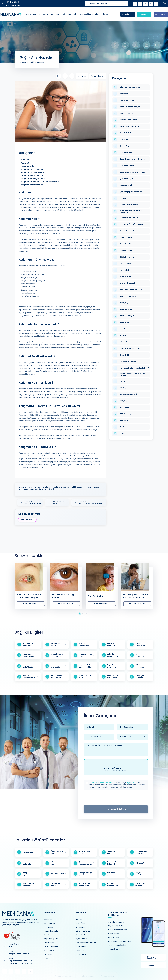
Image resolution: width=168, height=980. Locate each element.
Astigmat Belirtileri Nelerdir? (33, 175)
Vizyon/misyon (82, 923)
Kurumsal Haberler (51, 954)
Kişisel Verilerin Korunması (118, 930)
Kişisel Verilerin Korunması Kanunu (103, 783)
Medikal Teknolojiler (51, 946)
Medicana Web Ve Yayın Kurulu (120, 941)
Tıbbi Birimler (49, 927)
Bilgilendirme (131, 783)
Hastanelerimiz (49, 923)
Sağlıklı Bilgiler (49, 943)
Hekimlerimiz (49, 935)
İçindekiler (24, 160)
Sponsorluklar (81, 954)
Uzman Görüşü (49, 950)
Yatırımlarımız (81, 927)
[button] (81, 614)
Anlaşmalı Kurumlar (51, 931)
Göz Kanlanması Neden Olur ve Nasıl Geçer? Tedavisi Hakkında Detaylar (29, 596)
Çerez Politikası (114, 934)
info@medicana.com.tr (19, 954)
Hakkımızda (48, 919)
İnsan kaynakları (82, 919)
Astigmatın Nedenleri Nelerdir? (34, 172)
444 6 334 (13, 947)
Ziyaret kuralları (82, 939)
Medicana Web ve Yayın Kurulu (92, 504)
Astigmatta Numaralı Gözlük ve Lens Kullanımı (40, 182)
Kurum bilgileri (81, 935)
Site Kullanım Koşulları (116, 922)
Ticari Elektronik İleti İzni (117, 945)
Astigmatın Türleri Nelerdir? (32, 169)
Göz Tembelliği (96, 596)
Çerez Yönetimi (114, 949)
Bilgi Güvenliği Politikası (117, 926)
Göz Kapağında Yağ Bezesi (63, 596)
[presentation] (116, 799)
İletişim (46, 958)
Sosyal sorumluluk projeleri (86, 943)
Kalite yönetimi (82, 946)
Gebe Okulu (80, 950)
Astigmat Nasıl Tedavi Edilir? (33, 185)
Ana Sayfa (24, 62)
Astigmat (25, 163)
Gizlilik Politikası (114, 937)
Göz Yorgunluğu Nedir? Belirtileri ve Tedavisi (136, 596)
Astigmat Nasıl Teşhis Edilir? (33, 179)
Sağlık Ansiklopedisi (37, 62)
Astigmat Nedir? (28, 166)
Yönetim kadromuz (83, 931)
